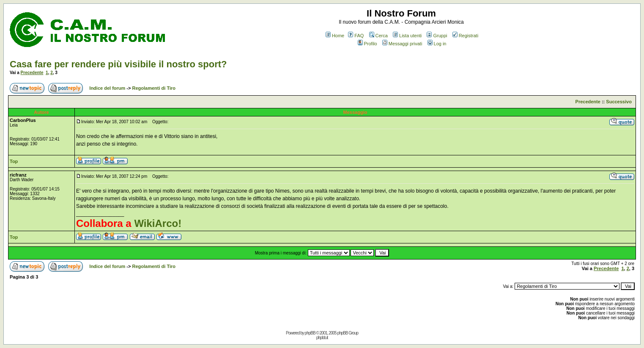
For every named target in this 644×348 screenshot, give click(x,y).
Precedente (32, 73)
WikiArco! (158, 223)
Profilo (367, 44)
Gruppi (437, 36)
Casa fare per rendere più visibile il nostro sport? (118, 64)
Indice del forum (107, 88)
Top (14, 161)
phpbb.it (322, 338)
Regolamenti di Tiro (154, 88)
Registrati (465, 36)
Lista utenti (407, 36)
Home (335, 36)
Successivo (619, 102)
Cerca (378, 36)
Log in (437, 44)
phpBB (310, 333)
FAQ (356, 36)
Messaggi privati (402, 44)
